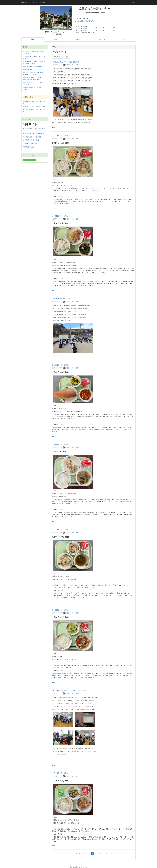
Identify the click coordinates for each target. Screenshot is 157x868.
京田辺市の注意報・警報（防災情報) (34, 107)
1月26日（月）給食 (60, 216)
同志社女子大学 (29, 147)
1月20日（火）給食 (60, 610)
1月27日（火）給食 (60, 136)
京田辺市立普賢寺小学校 (35, 2)
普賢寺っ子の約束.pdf (32, 79)
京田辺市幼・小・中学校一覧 (33, 134)
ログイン (133, 2)
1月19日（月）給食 (60, 773)
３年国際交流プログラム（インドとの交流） (70, 690)
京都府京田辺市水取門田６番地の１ (87, 21)
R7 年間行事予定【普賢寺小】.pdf (34, 66)
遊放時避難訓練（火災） (62, 299)
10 (106, 853)
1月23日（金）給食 (60, 365)
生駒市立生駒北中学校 (31, 144)
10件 (67, 57)
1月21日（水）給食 (60, 530)
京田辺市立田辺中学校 (31, 140)
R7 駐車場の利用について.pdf (32, 77)
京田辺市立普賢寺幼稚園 (32, 137)
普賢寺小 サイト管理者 (71, 65)
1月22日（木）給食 (60, 444)
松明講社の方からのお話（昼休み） (67, 62)
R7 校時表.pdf (27, 69)
